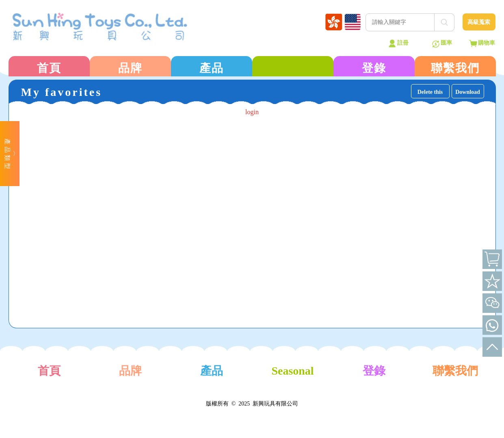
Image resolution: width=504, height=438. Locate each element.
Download (468, 92)
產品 (212, 68)
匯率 (446, 43)
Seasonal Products (293, 381)
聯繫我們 (455, 68)
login (252, 112)
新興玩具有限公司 (275, 404)
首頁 (49, 68)
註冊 (403, 43)
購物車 (487, 43)
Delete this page (430, 94)
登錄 (374, 68)
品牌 (130, 68)
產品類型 (8, 155)
